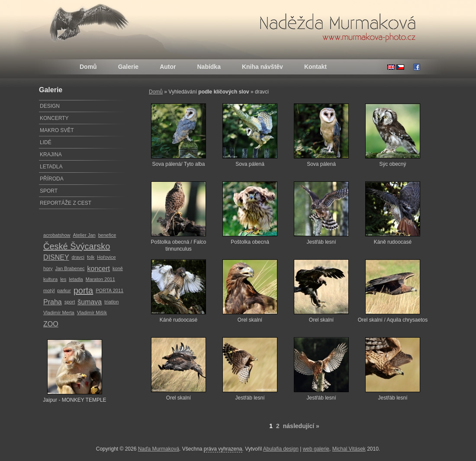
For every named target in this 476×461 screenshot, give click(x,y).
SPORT (49, 191)
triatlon (111, 302)
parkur (64, 290)
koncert (99, 269)
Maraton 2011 (100, 279)
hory (48, 268)
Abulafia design (281, 449)
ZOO (51, 324)
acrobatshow (57, 235)
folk (91, 257)
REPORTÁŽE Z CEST (66, 203)
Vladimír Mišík (92, 313)
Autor (168, 67)
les (63, 279)
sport (70, 302)
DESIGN (50, 106)
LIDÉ (46, 142)
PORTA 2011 (109, 290)
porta (84, 290)
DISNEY (56, 257)
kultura (50, 279)
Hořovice (106, 257)
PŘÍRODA (52, 179)
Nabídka (209, 67)
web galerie (316, 449)
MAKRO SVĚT (57, 130)
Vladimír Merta (59, 313)
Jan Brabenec (70, 268)
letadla (76, 279)
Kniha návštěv (262, 67)
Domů (88, 67)
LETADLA (51, 167)
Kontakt (315, 67)
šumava (90, 302)
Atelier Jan (84, 235)
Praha (53, 302)
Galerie (128, 67)
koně (118, 268)
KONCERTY (54, 118)
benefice (107, 235)
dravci (78, 257)
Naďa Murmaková (159, 449)
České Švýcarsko (77, 246)
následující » (301, 426)
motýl (49, 290)
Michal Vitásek (349, 449)
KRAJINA (51, 155)
